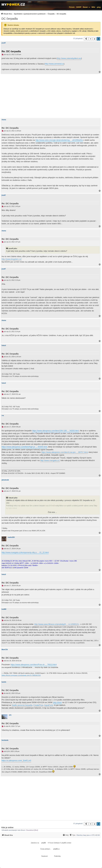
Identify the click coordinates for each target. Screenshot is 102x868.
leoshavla (5, 740)
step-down (57, 702)
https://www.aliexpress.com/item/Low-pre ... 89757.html (64, 452)
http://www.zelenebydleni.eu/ (69, 58)
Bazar (85, 7)
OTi (10, 715)
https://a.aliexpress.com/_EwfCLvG (16, 761)
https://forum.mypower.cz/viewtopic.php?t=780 (18, 675)
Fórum (72, 7)
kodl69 (4, 609)
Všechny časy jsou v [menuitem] (88, 835)
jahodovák (5, 480)
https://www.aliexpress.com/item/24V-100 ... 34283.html (55, 431)
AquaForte (49, 705)
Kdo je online (7, 827)
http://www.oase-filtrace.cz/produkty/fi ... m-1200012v (57, 624)
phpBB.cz (56, 849)
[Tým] (72, 835)
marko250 (11, 537)
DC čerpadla (10, 19)
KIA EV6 (38, 675)
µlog (99, 7)
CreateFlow (38, 705)
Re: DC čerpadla (11, 51)
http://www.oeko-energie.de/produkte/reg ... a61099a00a (59, 140)
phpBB (44, 843)
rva (3, 416)
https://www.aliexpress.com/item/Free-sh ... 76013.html (34, 665)
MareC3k (5, 650)
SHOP (79, 7)
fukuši (4, 346)
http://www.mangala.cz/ (50, 460)
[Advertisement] (51, 96)
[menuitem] (33, 14)
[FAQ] (66, 835)
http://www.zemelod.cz (54, 64)
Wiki (93, 7)
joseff (4, 43)
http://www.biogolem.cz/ (12, 259)
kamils (4, 682)
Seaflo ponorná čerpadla (22, 705)
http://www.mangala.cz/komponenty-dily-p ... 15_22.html (25, 552)
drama (4, 120)
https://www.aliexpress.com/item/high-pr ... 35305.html (24, 447)
